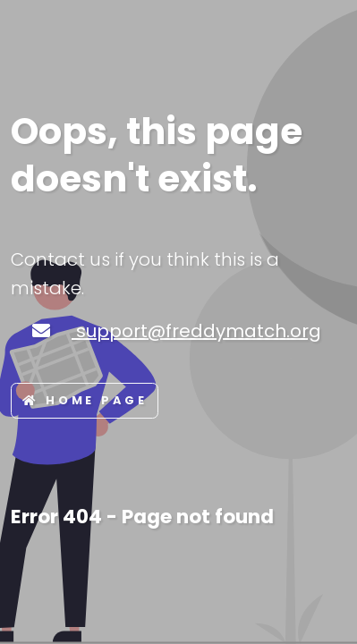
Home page (85, 400)
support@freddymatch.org (196, 331)
